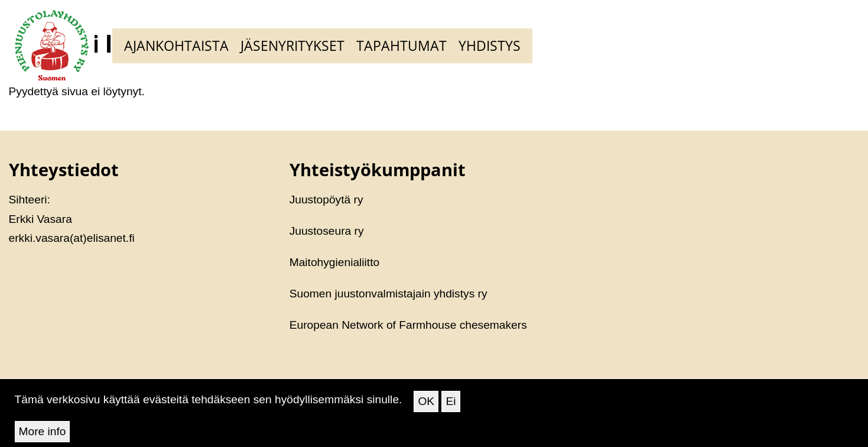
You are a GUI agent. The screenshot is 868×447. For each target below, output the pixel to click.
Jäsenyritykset (292, 46)
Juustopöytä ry (326, 200)
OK (426, 406)
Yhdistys (490, 46)
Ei (451, 406)
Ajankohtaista (176, 46)
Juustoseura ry (327, 231)
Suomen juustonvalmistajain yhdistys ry (389, 294)
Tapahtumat (402, 46)
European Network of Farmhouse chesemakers (408, 325)
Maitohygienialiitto (335, 262)
